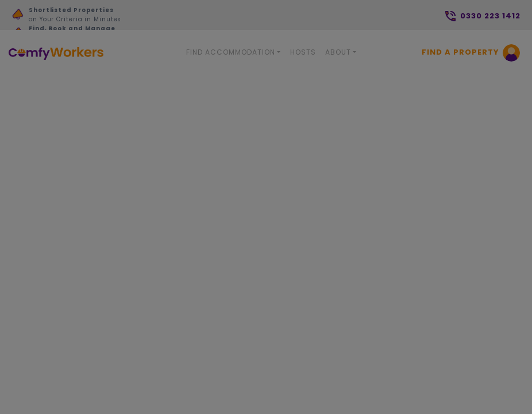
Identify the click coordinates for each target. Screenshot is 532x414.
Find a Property (460, 52)
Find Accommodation (231, 52)
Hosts (303, 52)
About (338, 52)
